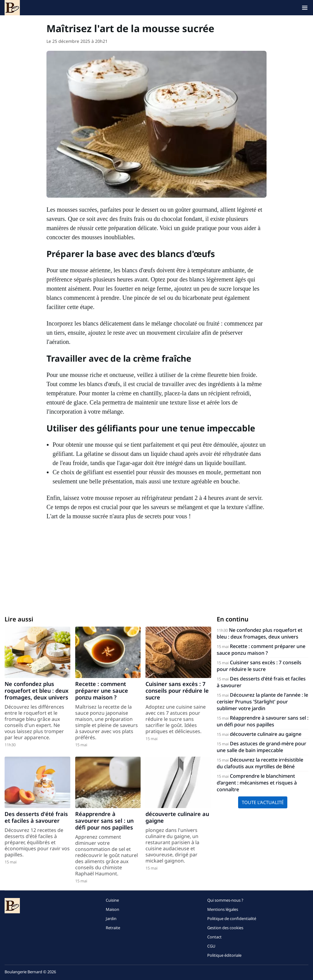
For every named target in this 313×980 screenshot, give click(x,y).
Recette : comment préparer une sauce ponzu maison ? (102, 691)
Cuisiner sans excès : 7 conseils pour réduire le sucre (177, 691)
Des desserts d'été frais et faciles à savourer (36, 817)
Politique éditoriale (224, 955)
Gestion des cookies (225, 928)
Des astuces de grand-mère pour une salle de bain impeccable (261, 747)
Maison (112, 909)
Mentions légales (223, 909)
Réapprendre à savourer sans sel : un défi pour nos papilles (104, 821)
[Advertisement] (156, 567)
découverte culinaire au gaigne (177, 817)
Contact (214, 937)
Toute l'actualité (263, 802)
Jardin (111, 919)
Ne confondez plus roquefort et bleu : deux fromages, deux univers (37, 691)
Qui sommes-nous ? (225, 900)
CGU (211, 946)
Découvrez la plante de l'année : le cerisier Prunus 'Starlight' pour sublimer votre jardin (262, 702)
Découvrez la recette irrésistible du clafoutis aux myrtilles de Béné (260, 763)
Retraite (113, 928)
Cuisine (112, 900)
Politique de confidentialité (232, 919)
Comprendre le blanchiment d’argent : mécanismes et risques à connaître (257, 783)
